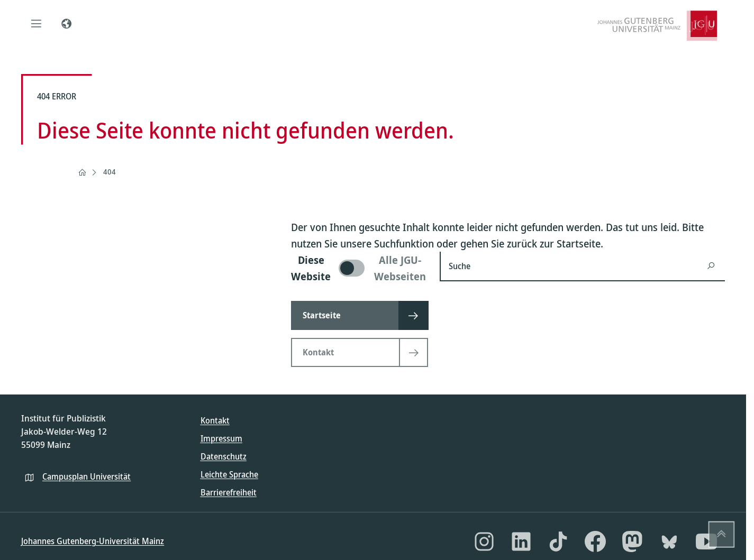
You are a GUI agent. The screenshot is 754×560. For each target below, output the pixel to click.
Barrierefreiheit (229, 492)
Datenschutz (224, 456)
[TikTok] (558, 541)
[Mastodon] (632, 541)
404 (110, 172)
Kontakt (215, 420)
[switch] (359, 268)
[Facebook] (595, 541)
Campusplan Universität (87, 476)
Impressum (221, 438)
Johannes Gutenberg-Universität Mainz (93, 541)
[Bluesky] (669, 541)
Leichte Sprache (229, 474)
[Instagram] (484, 541)
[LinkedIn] (521, 541)
